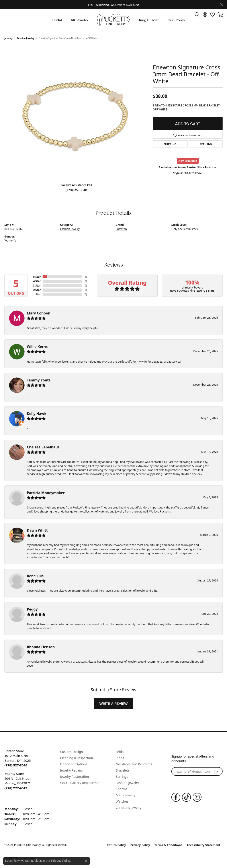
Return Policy (116, 845)
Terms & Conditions (168, 845)
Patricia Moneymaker (46, 493)
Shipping (170, 144)
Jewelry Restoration (74, 777)
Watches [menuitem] (122, 801)
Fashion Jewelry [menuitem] (127, 783)
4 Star (37, 281)
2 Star (37, 290)
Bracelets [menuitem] (123, 770)
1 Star (37, 294)
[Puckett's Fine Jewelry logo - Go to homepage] (113, 20)
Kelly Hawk (37, 414)
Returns (206, 144)
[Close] (222, 5)
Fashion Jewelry (26, 38)
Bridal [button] (57, 20)
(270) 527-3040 (76, 190)
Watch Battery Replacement (81, 783)
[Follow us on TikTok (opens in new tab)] (186, 797)
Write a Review (113, 703)
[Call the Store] (16, 765)
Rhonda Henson (41, 647)
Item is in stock (188, 161)
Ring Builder (149, 20)
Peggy (32, 609)
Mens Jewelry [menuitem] (126, 795)
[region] (76, 113)
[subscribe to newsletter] (216, 772)
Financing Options (74, 764)
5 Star (37, 277)
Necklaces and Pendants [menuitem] (134, 764)
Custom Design (71, 752)
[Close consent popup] (86, 861)
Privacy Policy (140, 845)
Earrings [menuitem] (122, 777)
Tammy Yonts (39, 380)
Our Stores (176, 20)
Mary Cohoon (39, 313)
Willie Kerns (37, 347)
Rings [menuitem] (120, 758)
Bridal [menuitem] (120, 752)
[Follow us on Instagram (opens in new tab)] (197, 797)
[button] (197, 14)
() (85, 277)
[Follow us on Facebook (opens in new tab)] (176, 797)
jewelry (9, 38)
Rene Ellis (35, 576)
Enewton (121, 229)
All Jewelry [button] (79, 20)
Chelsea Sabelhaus (43, 447)
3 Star (37, 286)
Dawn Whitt (37, 530)
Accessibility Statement (204, 845)
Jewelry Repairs (71, 770)
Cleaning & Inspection (76, 758)
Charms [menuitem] (121, 789)
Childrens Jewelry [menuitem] (129, 808)
